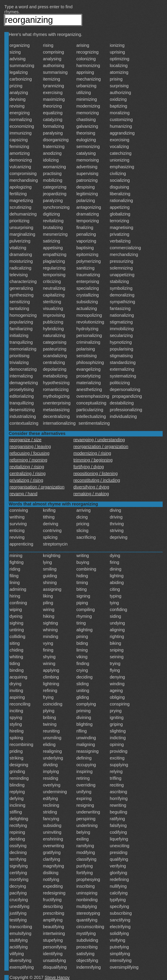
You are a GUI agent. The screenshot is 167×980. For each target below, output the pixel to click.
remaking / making (91, 494)
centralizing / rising (28, 473)
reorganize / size (26, 440)
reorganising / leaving (30, 446)
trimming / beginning (93, 460)
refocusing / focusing (29, 453)
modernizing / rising (92, 453)
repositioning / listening (96, 473)
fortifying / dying (89, 467)
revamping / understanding (99, 440)
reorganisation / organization (37, 487)
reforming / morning (28, 460)
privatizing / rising (26, 480)
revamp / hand (23, 494)
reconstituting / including (97, 480)
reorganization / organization (101, 446)
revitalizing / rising (27, 467)
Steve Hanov (57, 977)
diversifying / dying (91, 487)
